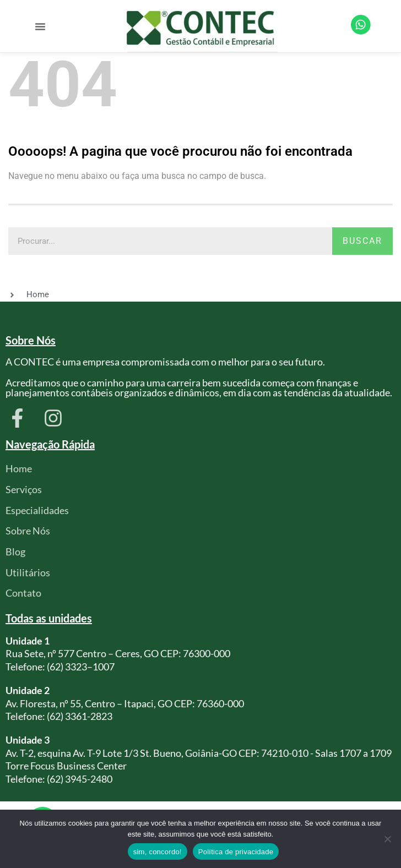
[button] (40, 26)
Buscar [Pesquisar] (362, 241)
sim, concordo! (158, 852)
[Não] (387, 839)
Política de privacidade (236, 852)
